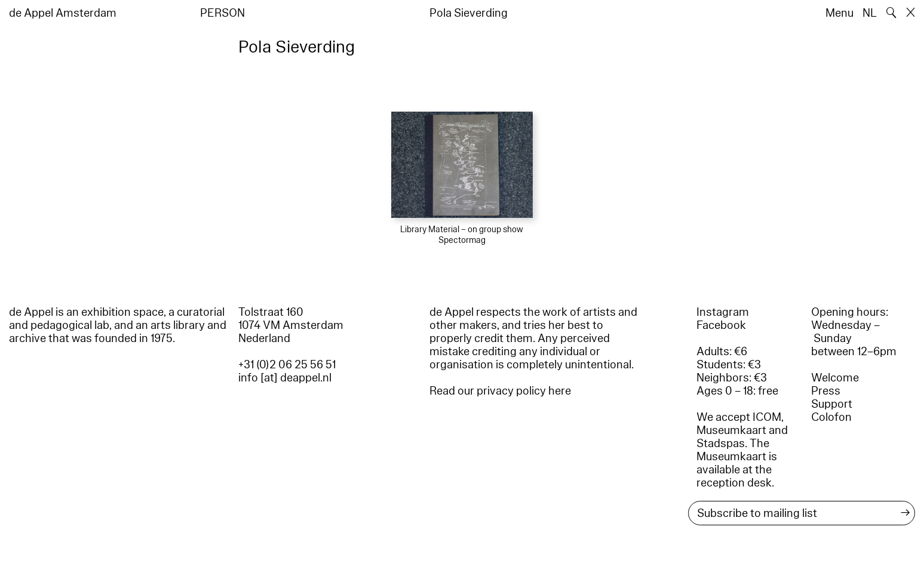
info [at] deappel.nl (285, 378)
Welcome (835, 378)
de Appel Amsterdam (63, 13)
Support (832, 404)
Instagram (723, 312)
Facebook (721, 325)
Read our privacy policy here (500, 391)
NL (870, 13)
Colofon (831, 417)
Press (826, 391)
